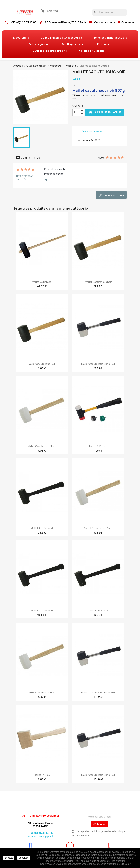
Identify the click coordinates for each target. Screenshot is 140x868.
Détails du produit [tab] (91, 132)
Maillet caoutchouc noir (98, 282)
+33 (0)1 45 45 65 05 (24, 22)
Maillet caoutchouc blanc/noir (98, 364)
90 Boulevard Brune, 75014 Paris (65, 22)
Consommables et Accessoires (61, 38)
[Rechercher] (110, 12)
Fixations (104, 44)
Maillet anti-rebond (42, 528)
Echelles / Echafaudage (110, 38)
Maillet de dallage (42, 282)
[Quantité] (76, 112)
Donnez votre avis (111, 195)
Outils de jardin (39, 44)
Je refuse (24, 858)
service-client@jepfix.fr (40, 836)
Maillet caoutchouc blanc (42, 446)
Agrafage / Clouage (93, 51)
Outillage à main (74, 44)
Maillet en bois (42, 775)
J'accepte (8, 858)
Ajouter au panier (105, 112)
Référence (84, 140)
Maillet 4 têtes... (98, 446)
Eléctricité (21, 38)
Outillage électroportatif (50, 51)
